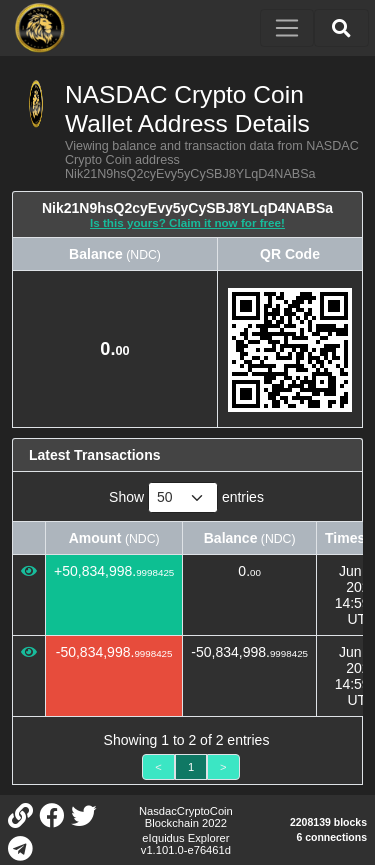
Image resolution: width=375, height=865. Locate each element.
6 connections (331, 837)
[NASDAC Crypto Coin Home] (40, 28)
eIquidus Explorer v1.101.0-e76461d (186, 844)
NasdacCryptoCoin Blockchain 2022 (186, 817)
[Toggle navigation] (287, 28)
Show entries (186, 497)
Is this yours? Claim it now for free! (187, 222)
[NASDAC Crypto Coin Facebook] (52, 814)
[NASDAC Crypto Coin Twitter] (83, 814)
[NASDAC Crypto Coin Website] (20, 814)
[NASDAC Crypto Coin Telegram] (20, 847)
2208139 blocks (328, 822)
